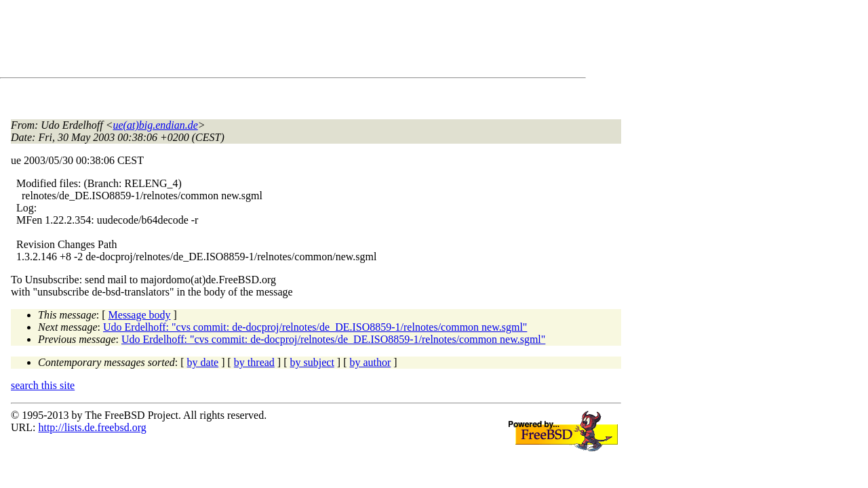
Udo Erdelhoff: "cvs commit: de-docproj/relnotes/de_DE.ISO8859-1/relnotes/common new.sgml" (315, 327)
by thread (254, 362)
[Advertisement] (258, 41)
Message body (140, 315)
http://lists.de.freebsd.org (92, 427)
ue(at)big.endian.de (156, 125)
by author (370, 362)
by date (203, 362)
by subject (312, 362)
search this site (43, 385)
